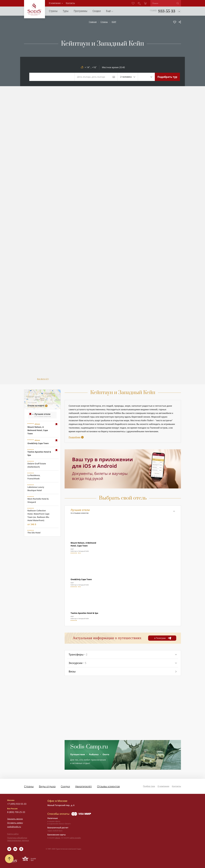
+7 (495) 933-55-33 (17, 804)
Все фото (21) (43, 379)
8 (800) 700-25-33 (16, 812)
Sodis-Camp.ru (89, 747)
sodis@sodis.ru (14, 827)
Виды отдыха (47, 786)
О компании (55, 3)
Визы (72, 671)
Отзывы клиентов (108, 786)
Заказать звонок (15, 819)
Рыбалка (94, 754)
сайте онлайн (75, 838)
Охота (106, 754)
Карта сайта (13, 834)
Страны (104, 22)
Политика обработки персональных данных (18, 839)
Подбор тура (149, 786)
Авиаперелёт (83, 786)
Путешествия (78, 754)
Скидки (65, 786)
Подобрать (167, 77)
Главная (93, 22)
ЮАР (114, 22)
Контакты (176, 786)
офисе (58, 838)
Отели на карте (36, 406)
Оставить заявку (15, 823)
